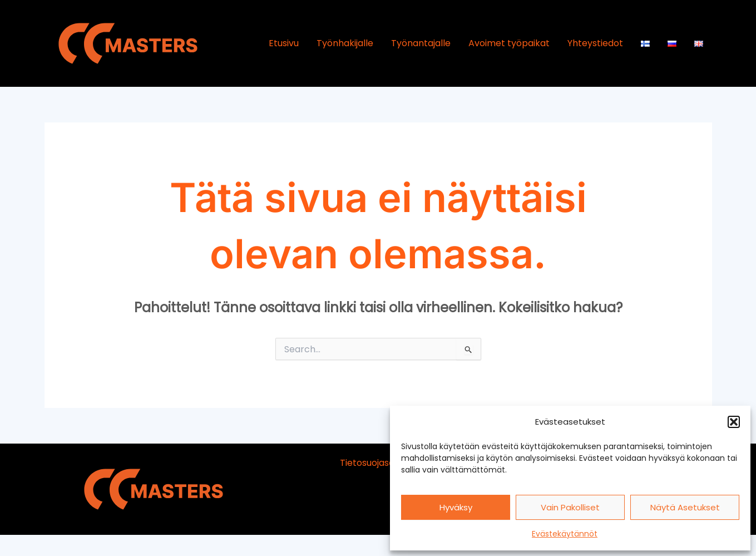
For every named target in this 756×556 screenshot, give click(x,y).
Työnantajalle (421, 43)
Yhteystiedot (595, 43)
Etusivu (284, 43)
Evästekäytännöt (565, 534)
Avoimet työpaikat (509, 43)
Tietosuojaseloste (378, 463)
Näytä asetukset (685, 507)
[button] (734, 422)
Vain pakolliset (570, 507)
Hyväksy (456, 507)
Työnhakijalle (345, 43)
